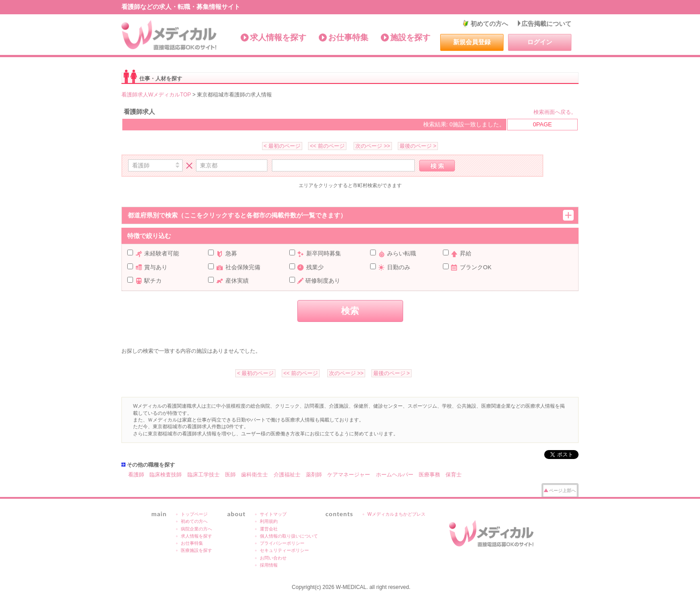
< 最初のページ (282, 146)
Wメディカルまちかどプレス (396, 514)
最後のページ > (418, 146)
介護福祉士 (287, 475)
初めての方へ (489, 24)
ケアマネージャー (349, 475)
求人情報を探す (278, 38)
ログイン (540, 42)
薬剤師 (314, 475)
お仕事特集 (348, 38)
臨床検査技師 (166, 475)
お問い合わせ (273, 558)
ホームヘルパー (395, 475)
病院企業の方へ (196, 529)
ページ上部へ (562, 490)
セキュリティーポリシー (284, 550)
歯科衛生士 (254, 475)
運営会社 (269, 529)
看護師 (136, 475)
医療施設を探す (196, 550)
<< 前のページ (327, 146)
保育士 (454, 475)
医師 (230, 475)
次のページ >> (373, 146)
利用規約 (269, 521)
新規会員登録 (472, 42)
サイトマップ (273, 514)
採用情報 (269, 565)
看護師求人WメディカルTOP (156, 95)
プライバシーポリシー (282, 543)
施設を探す (410, 38)
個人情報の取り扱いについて (289, 536)
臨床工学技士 (204, 475)
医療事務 (429, 475)
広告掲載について (546, 24)
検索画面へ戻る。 (555, 112)
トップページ (194, 514)
